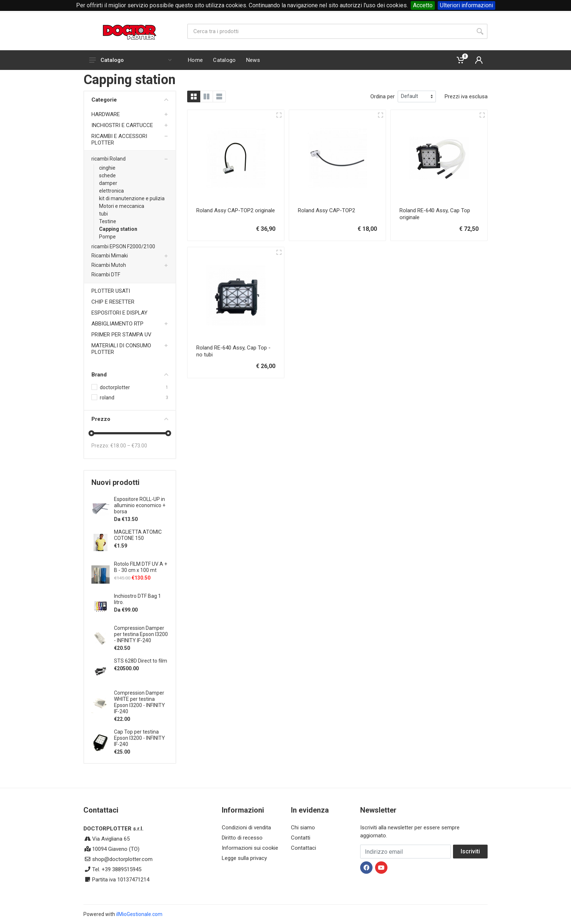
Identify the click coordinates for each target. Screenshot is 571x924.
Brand (130, 375)
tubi (103, 214)
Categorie (130, 100)
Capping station (118, 229)
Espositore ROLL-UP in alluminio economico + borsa (140, 505)
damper (108, 183)
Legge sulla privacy (244, 858)
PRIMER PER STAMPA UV (121, 335)
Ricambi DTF (106, 275)
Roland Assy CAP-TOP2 (326, 210)
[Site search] (330, 31)
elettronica (111, 191)
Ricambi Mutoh (109, 265)
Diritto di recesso (242, 838)
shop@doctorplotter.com (122, 859)
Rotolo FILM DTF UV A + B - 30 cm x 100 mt (141, 567)
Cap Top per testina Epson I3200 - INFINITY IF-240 (139, 738)
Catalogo (130, 60)
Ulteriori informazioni (466, 5)
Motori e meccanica (122, 206)
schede (107, 175)
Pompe (107, 237)
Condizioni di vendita (246, 828)
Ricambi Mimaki (110, 256)
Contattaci (304, 848)
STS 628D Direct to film (141, 661)
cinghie (107, 168)
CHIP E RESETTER (113, 302)
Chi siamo (303, 828)
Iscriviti (470, 851)
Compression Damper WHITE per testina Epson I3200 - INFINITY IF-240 (139, 702)
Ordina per (383, 96)
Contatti (301, 838)
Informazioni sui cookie (250, 848)
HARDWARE (106, 114)
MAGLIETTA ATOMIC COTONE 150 (138, 535)
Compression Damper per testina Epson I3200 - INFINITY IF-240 (141, 634)
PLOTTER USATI (111, 291)
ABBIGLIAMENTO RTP (117, 324)
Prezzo (130, 419)
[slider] (91, 433)
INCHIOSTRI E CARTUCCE (122, 125)
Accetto (423, 5)
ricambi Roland (109, 159)
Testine (108, 221)
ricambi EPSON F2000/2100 (123, 246)
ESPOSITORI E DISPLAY (119, 313)
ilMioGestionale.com (139, 914)
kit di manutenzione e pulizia (132, 198)
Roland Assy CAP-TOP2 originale (236, 210)
